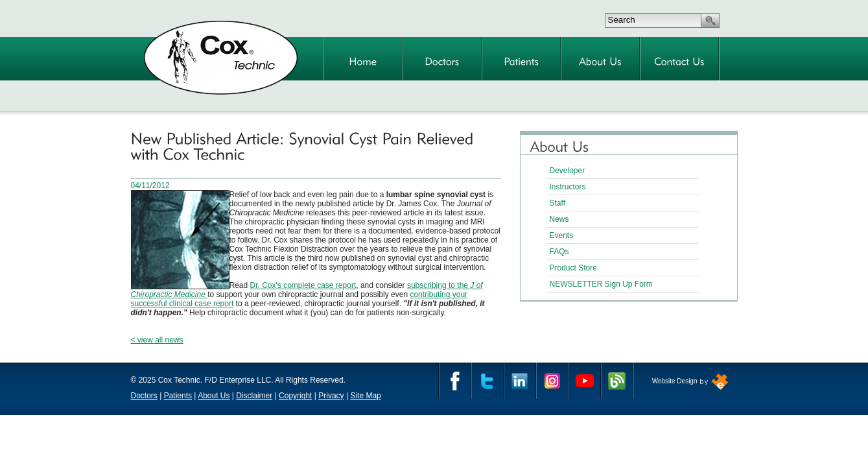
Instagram (552, 381)
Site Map (365, 396)
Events (562, 235)
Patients (178, 396)
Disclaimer (254, 396)
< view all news (157, 340)
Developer (568, 171)
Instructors (568, 187)
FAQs (559, 252)
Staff (557, 203)
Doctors (144, 396)
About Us (214, 396)
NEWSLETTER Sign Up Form (601, 284)
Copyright (295, 396)
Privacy (331, 396)
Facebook (455, 381)
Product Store (573, 268)
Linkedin (520, 381)
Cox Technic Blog (617, 381)
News (559, 219)
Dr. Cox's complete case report (303, 285)
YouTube (585, 381)
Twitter (487, 381)
